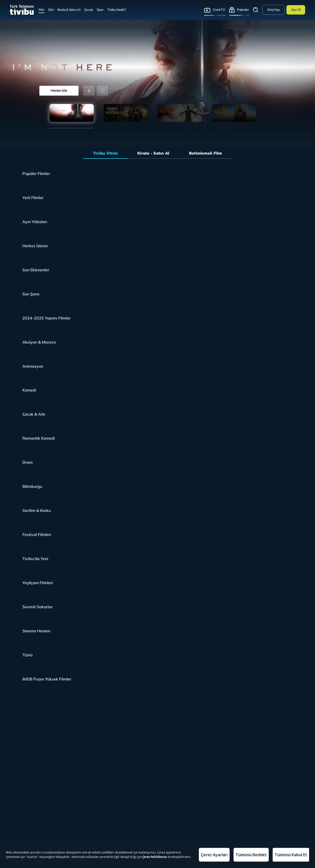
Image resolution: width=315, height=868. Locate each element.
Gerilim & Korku (37, 510)
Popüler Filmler (36, 174)
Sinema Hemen (36, 631)
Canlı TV (219, 10)
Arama (256, 10)
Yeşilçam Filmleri (38, 583)
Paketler (243, 10)
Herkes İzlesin (35, 246)
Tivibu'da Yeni (35, 559)
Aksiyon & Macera (39, 342)
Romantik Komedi (39, 438)
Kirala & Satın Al (69, 10)
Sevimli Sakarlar (38, 607)
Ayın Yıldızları (35, 222)
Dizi (51, 10)
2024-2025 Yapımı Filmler (47, 318)
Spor (100, 10)
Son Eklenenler (36, 270)
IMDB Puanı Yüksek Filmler (47, 679)
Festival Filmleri (37, 535)
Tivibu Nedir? (117, 10)
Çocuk (89, 10)
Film (42, 10)
